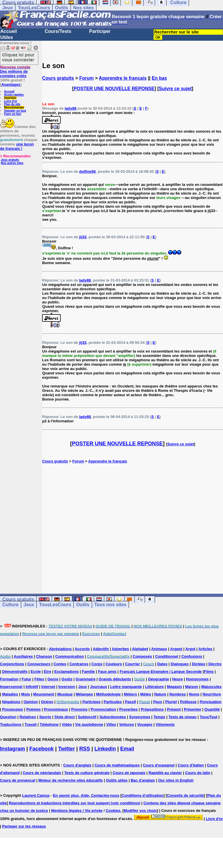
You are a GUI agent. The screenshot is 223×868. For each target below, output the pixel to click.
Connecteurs (39, 664)
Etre (47, 672)
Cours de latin (198, 773)
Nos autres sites (12, 163)
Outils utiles (117, 780)
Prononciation (103, 709)
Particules (113, 702)
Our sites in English (176, 780)
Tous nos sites (110, 605)
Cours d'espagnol (159, 765)
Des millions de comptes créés (15, 71)
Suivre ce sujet (175, 89)
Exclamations (66, 672)
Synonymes (140, 717)
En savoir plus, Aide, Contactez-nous (86, 795)
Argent (176, 649)
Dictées (199, 664)
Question (8, 717)
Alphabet (140, 649)
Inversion (67, 687)
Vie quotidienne (89, 724)
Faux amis (107, 672)
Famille (88, 672)
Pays (158, 702)
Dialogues (180, 664)
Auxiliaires (23, 656)
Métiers (130, 694)
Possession (12, 709)
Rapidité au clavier (165, 773)
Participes (91, 702)
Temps (159, 717)
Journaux (99, 687)
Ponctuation (211, 702)
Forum (87, 78)
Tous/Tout (209, 717)
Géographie (159, 679)
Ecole (36, 672)
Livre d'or (11, 101)
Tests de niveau (182, 717)
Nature (160, 694)
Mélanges (84, 694)
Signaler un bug (15, 111)
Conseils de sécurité (185, 795)
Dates (162, 664)
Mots (26, 694)
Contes (60, 664)
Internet (48, 687)
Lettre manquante (126, 687)
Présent (174, 709)
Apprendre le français (123, 78)
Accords (82, 649)
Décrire (215, 664)
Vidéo (67, 724)
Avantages (11, 85)
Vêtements (165, 724)
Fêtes (39, 679)
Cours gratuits (58, 78)
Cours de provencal (18, 780)
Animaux (159, 649)
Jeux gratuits (10, 160)
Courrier (133, 664)
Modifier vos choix (140, 811)
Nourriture (212, 694)
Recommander (14, 107)
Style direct (64, 717)
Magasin (175, 687)
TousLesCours (34, 8)
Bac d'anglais (143, 780)
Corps (97, 664)
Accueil (9, 31)
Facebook (42, 749)
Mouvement (44, 694)
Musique (65, 694)
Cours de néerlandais (42, 773)
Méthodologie (108, 694)
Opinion (31, 702)
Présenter (193, 709)
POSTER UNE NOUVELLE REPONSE (114, 89)
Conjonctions (12, 664)
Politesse (188, 702)
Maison (192, 687)
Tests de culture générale (87, 773)
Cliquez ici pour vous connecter (18, 57)
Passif (130, 702)
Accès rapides (14, 95)
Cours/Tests (58, 31)
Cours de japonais (129, 773)
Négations (11, 702)
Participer (100, 31)
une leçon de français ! (17, 146)
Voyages (145, 724)
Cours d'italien (191, 765)
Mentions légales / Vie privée (77, 811)
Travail (31, 724)
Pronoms (79, 709)
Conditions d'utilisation (143, 795)
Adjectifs (101, 649)
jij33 (83, 237)
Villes (111, 724)
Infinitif (32, 687)
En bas (159, 78)
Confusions (192, 656)
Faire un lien (13, 114)
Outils (61, 8)
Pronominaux (56, 709)
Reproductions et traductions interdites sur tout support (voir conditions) (74, 803)
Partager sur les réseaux (24, 826)
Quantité (212, 709)
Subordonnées (113, 717)
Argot (190, 649)
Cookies (113, 811)
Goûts (67, 679)
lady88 (71, 108)
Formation (9, 679)
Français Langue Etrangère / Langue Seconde (161, 672)
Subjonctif (87, 717)
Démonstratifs (15, 672)
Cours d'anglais (77, 765)
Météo (146, 694)
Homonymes (197, 679)
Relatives (28, 717)
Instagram (12, 749)
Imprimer (10, 98)
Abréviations (60, 649)
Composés (142, 656)
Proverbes (129, 709)
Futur (26, 679)
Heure (178, 679)
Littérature (154, 687)
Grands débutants (115, 679)
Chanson (44, 656)
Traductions (11, 724)
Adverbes (120, 649)
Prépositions (152, 709)
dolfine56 (87, 171)
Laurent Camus (36, 795)
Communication (69, 656)
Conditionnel (167, 656)
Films (209, 672)
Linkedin (105, 749)
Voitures (127, 724)
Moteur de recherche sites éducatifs (71, 780)
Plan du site (12, 104)
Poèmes (33, 709)
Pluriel (171, 702)
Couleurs (114, 664)
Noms (194, 694)
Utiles (7, 37)
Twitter (66, 749)
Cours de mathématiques (117, 765)
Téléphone (49, 724)
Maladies (10, 694)
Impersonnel (11, 687)
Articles (205, 649)
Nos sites (83, 8)
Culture (10, 605)
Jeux (8, 8)
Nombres (177, 694)
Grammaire (86, 679)
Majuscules (211, 687)
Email (127, 749)
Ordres (47, 702)
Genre (53, 679)
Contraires (79, 664)
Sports (45, 717)
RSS (85, 749)
